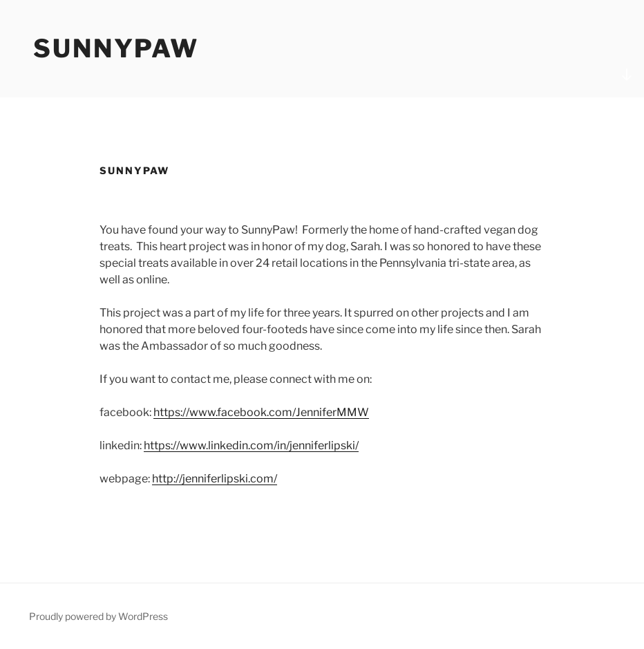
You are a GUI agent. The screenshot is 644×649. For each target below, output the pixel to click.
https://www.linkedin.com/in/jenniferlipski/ (251, 445)
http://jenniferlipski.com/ (215, 479)
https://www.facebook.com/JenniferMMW (261, 412)
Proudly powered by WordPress (98, 616)
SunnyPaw (116, 48)
